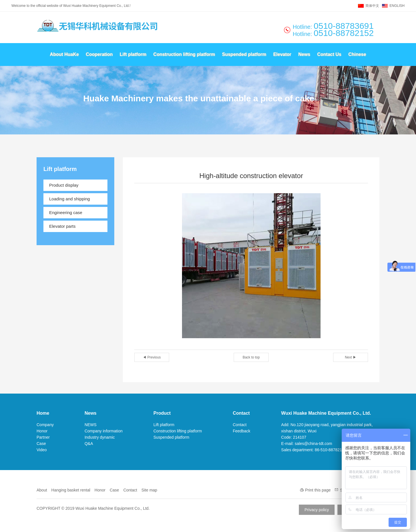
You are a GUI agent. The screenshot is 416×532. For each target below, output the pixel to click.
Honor (42, 431)
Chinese (357, 54)
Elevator (282, 54)
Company (45, 425)
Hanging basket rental (71, 490)
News (304, 54)
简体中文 (372, 6)
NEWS (91, 425)
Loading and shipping (70, 199)
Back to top (251, 357)
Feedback (242, 431)
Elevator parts (62, 226)
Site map (149, 490)
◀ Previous (152, 357)
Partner (43, 437)
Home (43, 413)
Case (41, 444)
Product (162, 413)
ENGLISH (397, 6)
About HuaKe (64, 54)
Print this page (318, 490)
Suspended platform (244, 54)
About (42, 490)
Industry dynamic (100, 437)
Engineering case (66, 212)
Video (42, 450)
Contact (241, 413)
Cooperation (99, 54)
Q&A (89, 444)
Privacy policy (317, 510)
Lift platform (133, 54)
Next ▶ (351, 357)
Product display (64, 185)
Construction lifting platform (184, 54)
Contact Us (329, 54)
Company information (104, 431)
